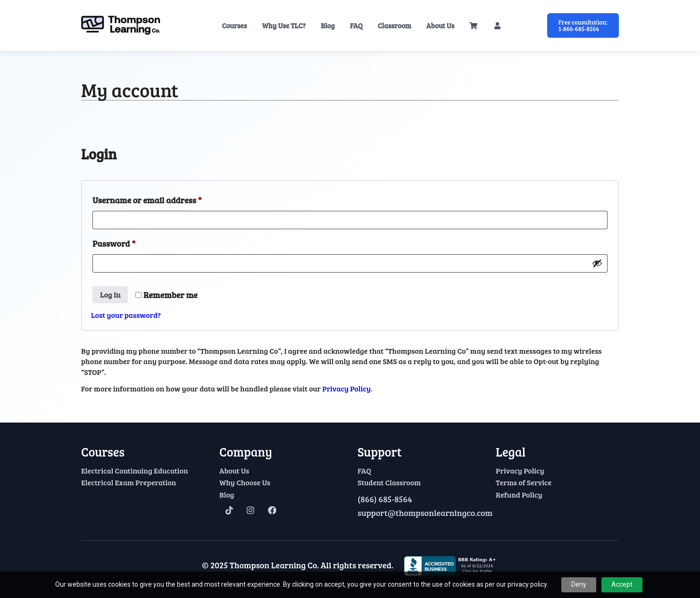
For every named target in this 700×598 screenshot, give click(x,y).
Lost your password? (126, 315)
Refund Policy (519, 495)
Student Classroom (389, 482)
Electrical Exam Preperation (129, 482)
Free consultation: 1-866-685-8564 (583, 25)
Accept (622, 584)
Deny (579, 584)
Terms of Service (524, 482)
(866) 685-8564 (385, 499)
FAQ (356, 25)
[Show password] (597, 263)
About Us (440, 25)
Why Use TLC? (284, 25)
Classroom (395, 25)
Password (131, 242)
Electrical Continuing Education (135, 471)
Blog (328, 25)
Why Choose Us (245, 482)
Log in (110, 295)
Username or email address (164, 199)
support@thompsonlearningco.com (419, 513)
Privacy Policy (346, 388)
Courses (234, 25)
